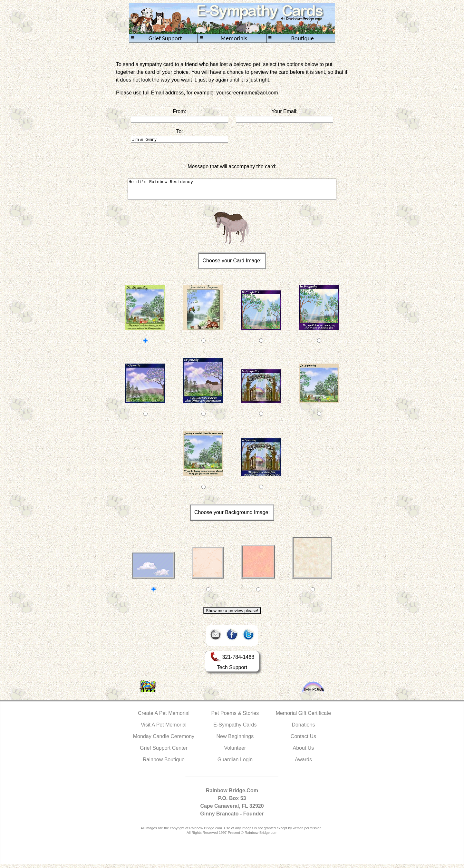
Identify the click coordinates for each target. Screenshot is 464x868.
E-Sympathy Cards (235, 729)
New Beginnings (235, 740)
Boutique (291, 38)
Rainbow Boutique (164, 763)
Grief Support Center (164, 752)
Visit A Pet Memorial (164, 729)
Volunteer (235, 752)
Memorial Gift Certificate (304, 717)
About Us (304, 752)
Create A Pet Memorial (164, 717)
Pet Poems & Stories (235, 717)
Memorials (223, 38)
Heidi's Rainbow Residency (232, 191)
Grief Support (156, 38)
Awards (303, 763)
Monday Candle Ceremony (164, 740)
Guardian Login (235, 763)
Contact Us (303, 740)
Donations (303, 729)
